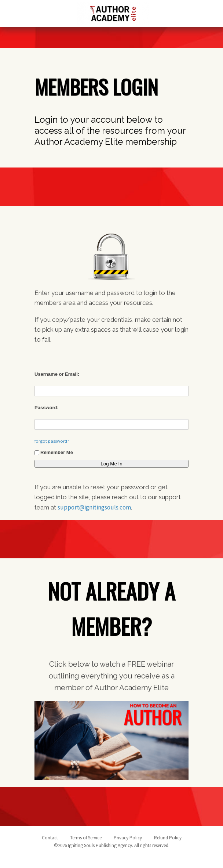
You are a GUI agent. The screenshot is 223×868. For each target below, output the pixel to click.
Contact (50, 838)
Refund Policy (168, 838)
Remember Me (54, 452)
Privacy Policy (128, 838)
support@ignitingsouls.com (94, 507)
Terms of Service (86, 838)
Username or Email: (57, 374)
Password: (47, 408)
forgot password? (52, 441)
